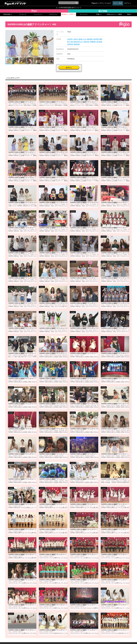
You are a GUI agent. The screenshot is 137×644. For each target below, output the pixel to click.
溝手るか (80, 42)
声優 (99, 14)
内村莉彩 (70, 44)
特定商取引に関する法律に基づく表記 (81, 639)
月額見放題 (8, 14)
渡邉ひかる (82, 39)
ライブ (84, 14)
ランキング (23, 14)
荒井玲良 (86, 42)
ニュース (38, 14)
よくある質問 (101, 639)
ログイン (119, 33)
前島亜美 (90, 39)
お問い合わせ (44, 639)
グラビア (53, 14)
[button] (52, 32)
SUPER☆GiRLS (73, 39)
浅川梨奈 (99, 42)
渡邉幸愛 (77, 44)
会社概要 (35, 639)
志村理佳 (96, 39)
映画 (129, 14)
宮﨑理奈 (93, 42)
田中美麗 (74, 42)
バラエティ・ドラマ (68, 14)
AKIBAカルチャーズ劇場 (114, 14)
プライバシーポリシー (58, 639)
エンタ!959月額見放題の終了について (68, 8)
